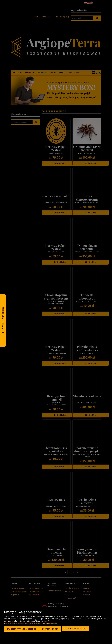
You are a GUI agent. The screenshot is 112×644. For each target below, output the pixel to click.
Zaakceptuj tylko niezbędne (21, 629)
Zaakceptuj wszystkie (75, 629)
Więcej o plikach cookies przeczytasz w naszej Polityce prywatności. (31, 623)
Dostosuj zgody (50, 629)
